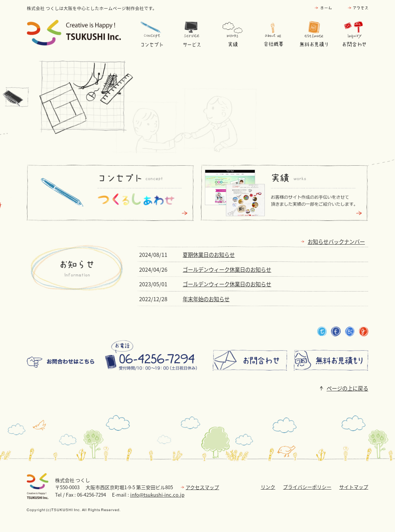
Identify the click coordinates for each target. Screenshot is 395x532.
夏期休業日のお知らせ (209, 255)
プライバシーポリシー (307, 487)
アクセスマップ (202, 487)
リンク (268, 487)
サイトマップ (354, 487)
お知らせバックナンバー (336, 242)
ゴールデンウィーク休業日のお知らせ (227, 270)
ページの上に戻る (347, 388)
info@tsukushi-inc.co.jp (157, 495)
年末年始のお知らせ (206, 299)
